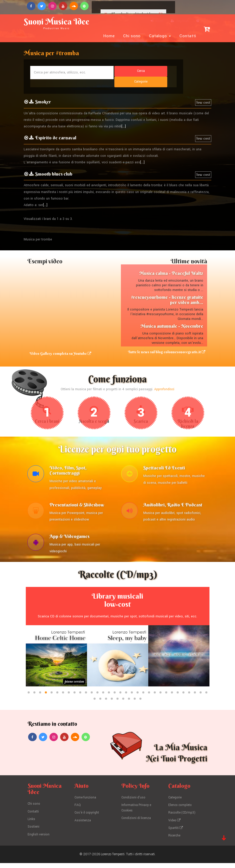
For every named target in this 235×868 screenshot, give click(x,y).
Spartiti (176, 833)
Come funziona (86, 804)
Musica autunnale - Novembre (172, 318)
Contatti (188, 36)
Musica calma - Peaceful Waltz (171, 265)
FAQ (78, 811)
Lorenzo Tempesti (113, 859)
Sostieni (34, 832)
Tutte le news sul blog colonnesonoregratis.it (168, 344)
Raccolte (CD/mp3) (183, 819)
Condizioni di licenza (137, 824)
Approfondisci (164, 381)
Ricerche (175, 841)
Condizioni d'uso (134, 804)
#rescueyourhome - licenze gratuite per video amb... (167, 292)
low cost (203, 94)
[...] (124, 119)
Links (32, 825)
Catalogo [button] (160, 36)
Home (109, 36)
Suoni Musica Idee (61, 23)
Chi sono (132, 36)
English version (39, 840)
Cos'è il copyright (88, 819)
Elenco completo (181, 811)
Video (175, 826)
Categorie (176, 804)
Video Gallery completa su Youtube (58, 345)
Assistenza (83, 826)
